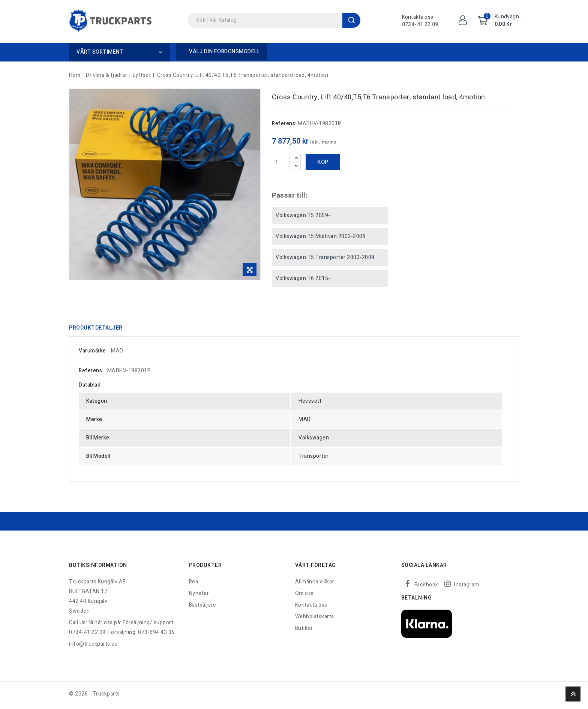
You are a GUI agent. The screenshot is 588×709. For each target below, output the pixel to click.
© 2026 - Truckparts (94, 696)
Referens (90, 373)
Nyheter (199, 596)
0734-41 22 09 (420, 25)
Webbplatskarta (315, 619)
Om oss (304, 596)
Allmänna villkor (315, 584)
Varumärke (92, 353)
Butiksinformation (98, 568)
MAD (117, 353)
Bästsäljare (203, 608)
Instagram (467, 587)
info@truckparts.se (93, 647)
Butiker (304, 631)
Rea (194, 584)
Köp (323, 162)
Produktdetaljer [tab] (96, 329)
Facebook (426, 587)
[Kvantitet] (281, 162)
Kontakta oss (311, 608)
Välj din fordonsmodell (224, 52)
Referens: (284, 124)
